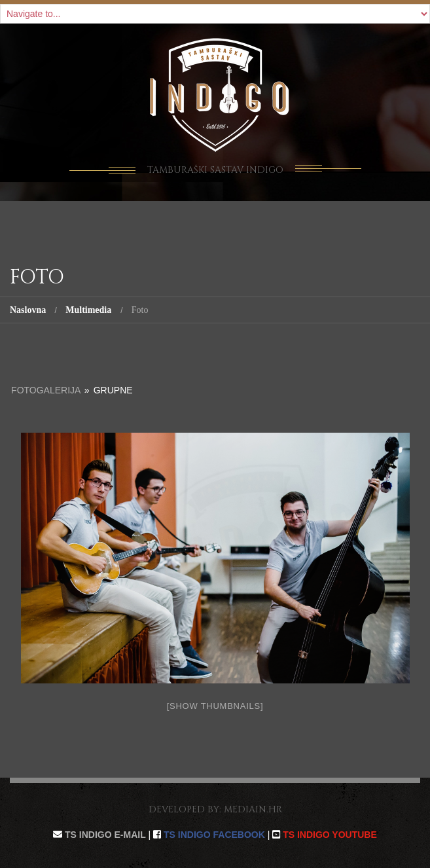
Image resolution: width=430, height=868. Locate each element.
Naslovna (28, 310)
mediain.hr (253, 809)
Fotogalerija (46, 390)
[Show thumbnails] (215, 706)
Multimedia (88, 310)
